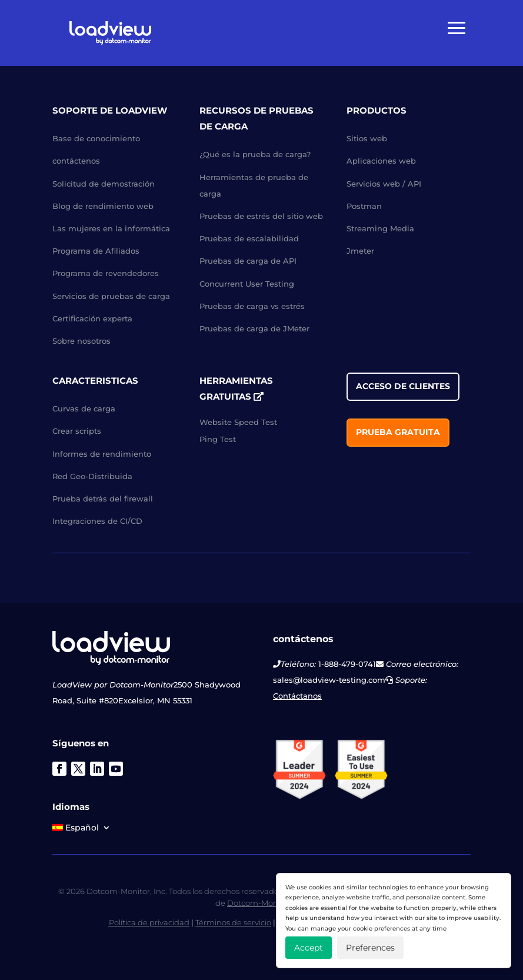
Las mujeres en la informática (111, 228)
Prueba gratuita (398, 432)
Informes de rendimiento (102, 454)
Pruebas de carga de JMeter (254, 328)
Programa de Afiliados (96, 251)
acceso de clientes (403, 386)
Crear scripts (77, 431)
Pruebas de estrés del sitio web (261, 216)
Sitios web (367, 138)
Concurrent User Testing (247, 284)
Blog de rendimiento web (103, 206)
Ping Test (218, 439)
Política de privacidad (149, 922)
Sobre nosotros (81, 341)
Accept (309, 948)
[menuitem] (81, 830)
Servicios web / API (384, 184)
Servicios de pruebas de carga (111, 296)
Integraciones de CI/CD (97, 521)
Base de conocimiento (96, 138)
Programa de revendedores (106, 273)
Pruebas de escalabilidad (249, 238)
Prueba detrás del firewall (103, 499)
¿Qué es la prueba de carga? (255, 154)
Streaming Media (380, 228)
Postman (364, 206)
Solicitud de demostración (104, 184)
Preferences (370, 948)
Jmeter (360, 251)
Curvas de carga (84, 408)
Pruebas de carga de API (248, 261)
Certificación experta (92, 318)
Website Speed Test (238, 422)
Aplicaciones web (381, 161)
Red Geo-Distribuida (92, 476)
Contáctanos (297, 696)
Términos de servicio (233, 922)
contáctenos (76, 161)
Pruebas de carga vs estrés (252, 306)
